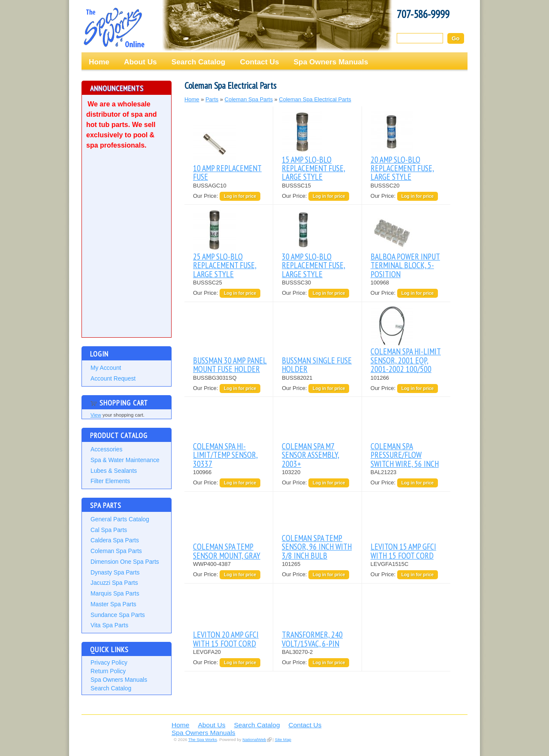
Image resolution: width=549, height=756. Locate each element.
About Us (140, 62)
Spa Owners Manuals (331, 62)
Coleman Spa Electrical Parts (315, 99)
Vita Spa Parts (109, 625)
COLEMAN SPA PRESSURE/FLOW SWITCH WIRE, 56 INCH (405, 455)
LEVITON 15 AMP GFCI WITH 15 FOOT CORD (403, 551)
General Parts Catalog (120, 519)
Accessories (106, 449)
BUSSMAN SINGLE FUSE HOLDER (317, 364)
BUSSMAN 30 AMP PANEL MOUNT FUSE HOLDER (230, 364)
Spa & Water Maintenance (125, 460)
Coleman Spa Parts (116, 551)
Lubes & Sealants (114, 471)
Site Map (283, 739)
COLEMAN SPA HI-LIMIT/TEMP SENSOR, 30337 (225, 455)
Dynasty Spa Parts (115, 572)
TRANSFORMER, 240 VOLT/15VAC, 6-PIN (312, 639)
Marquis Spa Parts (115, 593)
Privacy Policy (109, 662)
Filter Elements (110, 481)
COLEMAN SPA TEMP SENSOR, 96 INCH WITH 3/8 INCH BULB (317, 547)
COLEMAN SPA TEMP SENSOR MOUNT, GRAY (227, 551)
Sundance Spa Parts (118, 615)
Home (99, 62)
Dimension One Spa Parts (125, 562)
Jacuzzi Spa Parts (114, 583)
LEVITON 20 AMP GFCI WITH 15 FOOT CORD (226, 639)
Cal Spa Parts (109, 530)
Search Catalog (199, 62)
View (96, 415)
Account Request (113, 378)
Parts (212, 99)
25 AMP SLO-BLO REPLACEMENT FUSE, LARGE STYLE (225, 265)
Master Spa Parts (113, 604)
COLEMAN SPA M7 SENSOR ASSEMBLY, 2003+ (311, 455)
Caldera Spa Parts (115, 540)
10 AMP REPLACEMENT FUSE (227, 172)
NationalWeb (254, 739)
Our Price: (206, 196)
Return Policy (108, 671)
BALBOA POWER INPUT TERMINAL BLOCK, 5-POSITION (405, 265)
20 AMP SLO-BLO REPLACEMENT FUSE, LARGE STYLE (402, 168)
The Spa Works (114, 27)
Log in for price (240, 196)
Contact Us (259, 62)
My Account (106, 368)
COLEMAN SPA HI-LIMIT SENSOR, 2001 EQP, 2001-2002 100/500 (406, 360)
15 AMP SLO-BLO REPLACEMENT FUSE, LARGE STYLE (314, 168)
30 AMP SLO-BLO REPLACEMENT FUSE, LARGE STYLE (314, 265)
